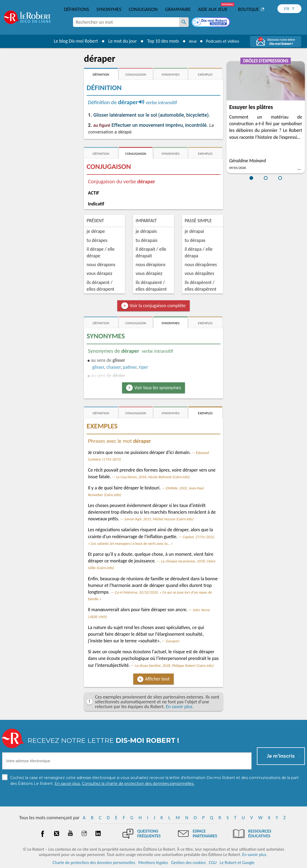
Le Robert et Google (237, 863)
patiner (130, 367)
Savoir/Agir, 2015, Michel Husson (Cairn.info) (159, 519)
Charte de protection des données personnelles (94, 863)
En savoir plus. (180, 707)
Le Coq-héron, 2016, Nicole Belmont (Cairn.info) (153, 477)
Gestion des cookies (188, 863)
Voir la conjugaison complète (158, 306)
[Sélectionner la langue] (289, 9)
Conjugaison (143, 9)
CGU (213, 863)
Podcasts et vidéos (223, 41)
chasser (113, 367)
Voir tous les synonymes (158, 388)
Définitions (76, 9)
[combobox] (126, 22)
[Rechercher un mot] (184, 22)
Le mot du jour (120, 41)
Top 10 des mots (160, 41)
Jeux (191, 41)
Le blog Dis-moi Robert (73, 41)
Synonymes (109, 9)
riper (144, 367)
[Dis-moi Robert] (211, 23)
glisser (98, 367)
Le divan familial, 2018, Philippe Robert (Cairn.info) (174, 666)
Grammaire (178, 9)
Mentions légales (153, 863)
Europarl (173, 641)
